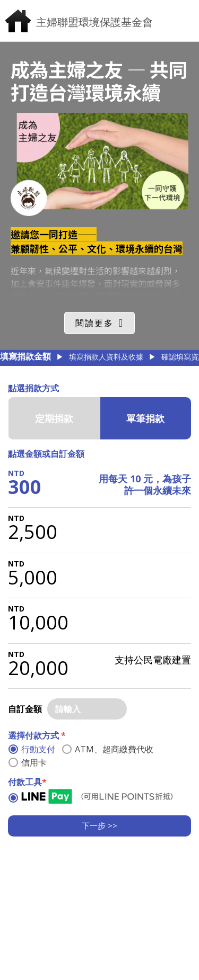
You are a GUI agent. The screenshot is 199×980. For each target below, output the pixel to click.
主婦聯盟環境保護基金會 (94, 22)
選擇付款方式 (37, 735)
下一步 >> (99, 825)
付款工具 (27, 782)
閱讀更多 (94, 323)
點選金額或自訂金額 (46, 454)
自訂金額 (25, 709)
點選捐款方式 (33, 388)
